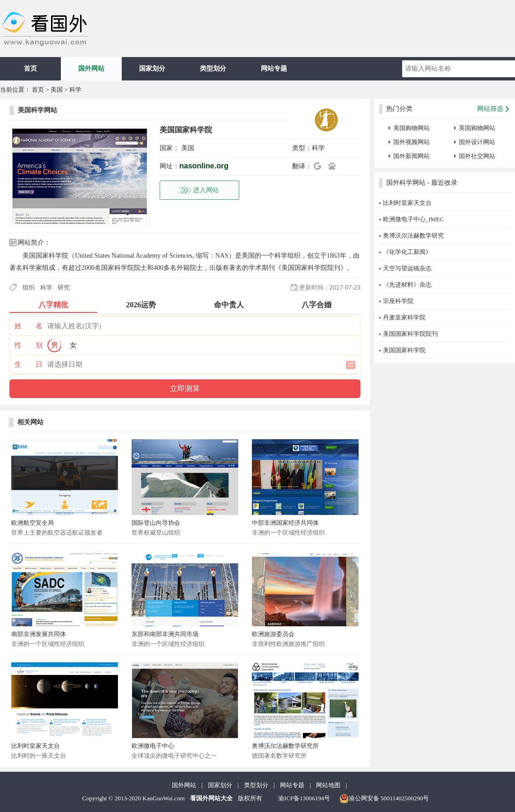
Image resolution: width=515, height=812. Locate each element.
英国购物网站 (477, 128)
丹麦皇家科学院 (404, 317)
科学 (75, 90)
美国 (57, 90)
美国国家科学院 (404, 350)
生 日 (29, 364)
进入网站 (206, 190)
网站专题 (274, 69)
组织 (29, 287)
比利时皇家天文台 (36, 746)
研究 (64, 287)
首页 (30, 69)
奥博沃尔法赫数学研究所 (285, 746)
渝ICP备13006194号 (304, 798)
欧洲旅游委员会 (273, 634)
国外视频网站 (412, 142)
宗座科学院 (398, 301)
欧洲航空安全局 (33, 523)
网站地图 (328, 785)
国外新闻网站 (412, 156)
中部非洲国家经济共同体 (285, 523)
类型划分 (213, 69)
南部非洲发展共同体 (39, 634)
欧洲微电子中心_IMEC (413, 219)
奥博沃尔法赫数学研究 (413, 236)
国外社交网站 (477, 156)
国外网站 (91, 69)
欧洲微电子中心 (153, 746)
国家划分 (152, 69)
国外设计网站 (477, 142)
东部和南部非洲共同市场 (165, 634)
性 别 (29, 345)
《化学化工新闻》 (407, 252)
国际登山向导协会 (156, 523)
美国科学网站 (37, 110)
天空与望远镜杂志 (407, 268)
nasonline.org (204, 166)
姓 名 (29, 326)
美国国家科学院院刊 (410, 334)
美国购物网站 (412, 128)
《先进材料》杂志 (407, 285)
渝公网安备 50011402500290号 (384, 798)
